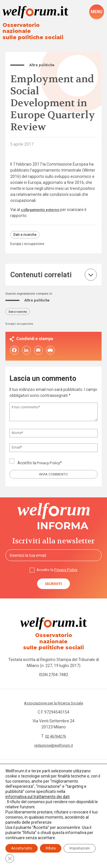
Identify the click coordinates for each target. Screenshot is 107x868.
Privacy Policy (49, 459)
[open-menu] (97, 12)
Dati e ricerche (25, 229)
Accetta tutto (22, 848)
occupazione (35, 239)
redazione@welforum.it (54, 738)
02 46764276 (55, 729)
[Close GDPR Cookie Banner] (10, 859)
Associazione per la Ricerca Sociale (53, 696)
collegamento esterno (42, 204)
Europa (16, 239)
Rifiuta (51, 848)
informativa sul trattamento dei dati (38, 797)
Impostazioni (80, 848)
